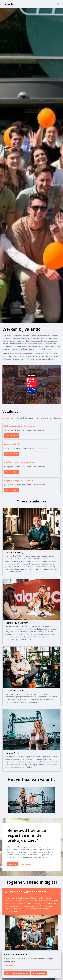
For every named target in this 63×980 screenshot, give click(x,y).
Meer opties (10, 966)
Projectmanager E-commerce (19, 480)
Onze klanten (27, 864)
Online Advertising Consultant (19, 426)
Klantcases (13, 864)
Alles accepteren (39, 973)
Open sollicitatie (12, 444)
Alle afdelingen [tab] (8, 418)
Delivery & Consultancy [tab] (25, 418)
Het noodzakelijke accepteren (17, 973)
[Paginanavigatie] (58, 4)
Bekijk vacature (12, 436)
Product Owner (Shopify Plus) (19, 462)
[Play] (31, 800)
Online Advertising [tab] (44, 418)
